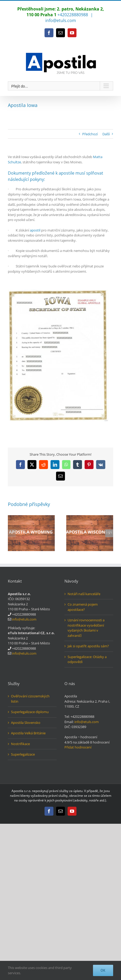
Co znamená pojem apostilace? (83, 607)
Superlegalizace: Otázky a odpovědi (87, 659)
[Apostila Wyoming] (31, 518)
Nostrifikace (20, 744)
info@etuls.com (61, 20)
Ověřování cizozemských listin (30, 699)
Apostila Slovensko (26, 723)
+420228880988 (73, 15)
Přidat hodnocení (78, 747)
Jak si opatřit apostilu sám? (88, 646)
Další (106, 134)
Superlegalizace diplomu (30, 712)
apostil (35, 230)
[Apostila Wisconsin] (90, 518)
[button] (12, 533)
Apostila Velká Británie (28, 733)
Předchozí (90, 134)
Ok (103, 970)
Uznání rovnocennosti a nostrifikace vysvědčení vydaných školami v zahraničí (86, 628)
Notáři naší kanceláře (84, 594)
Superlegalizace (23, 754)
